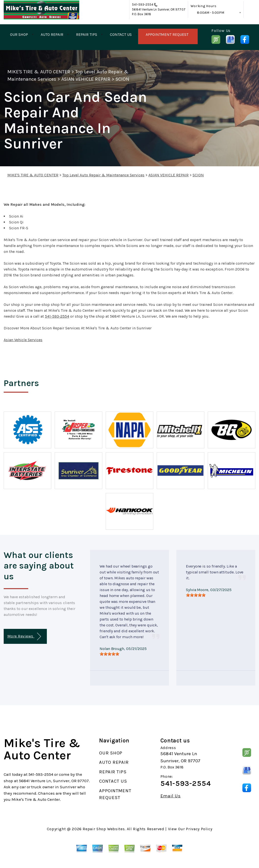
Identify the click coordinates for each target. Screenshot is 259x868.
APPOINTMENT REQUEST (167, 34)
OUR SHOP (19, 34)
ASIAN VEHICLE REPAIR (86, 79)
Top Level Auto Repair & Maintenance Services (103, 175)
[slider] (109, 654)
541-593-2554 (143, 5)
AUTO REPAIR (52, 34)
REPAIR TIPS (87, 34)
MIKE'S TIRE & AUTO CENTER (39, 72)
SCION (122, 79)
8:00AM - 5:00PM (211, 13)
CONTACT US (121, 34)
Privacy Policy (199, 829)
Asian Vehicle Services (23, 340)
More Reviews (24, 637)
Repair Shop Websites (104, 829)
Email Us (171, 796)
